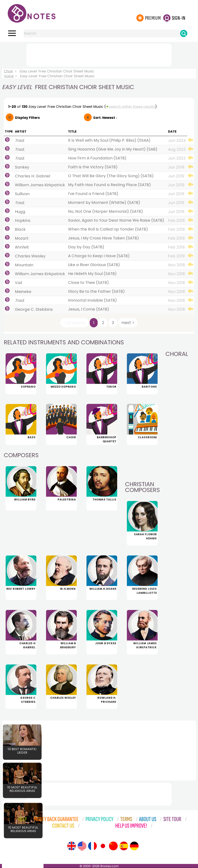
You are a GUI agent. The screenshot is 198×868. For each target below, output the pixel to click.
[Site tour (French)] (92, 846)
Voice (9, 76)
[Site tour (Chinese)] (113, 846)
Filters (27, 118)
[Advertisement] (99, 54)
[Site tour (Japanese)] (103, 846)
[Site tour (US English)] (82, 846)
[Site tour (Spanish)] (124, 846)
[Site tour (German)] (134, 846)
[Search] (184, 33)
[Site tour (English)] (72, 846)
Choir (9, 71)
